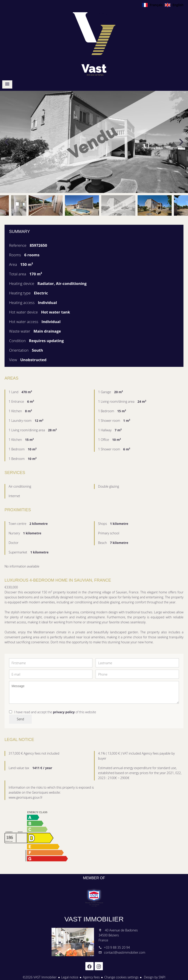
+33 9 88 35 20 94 (117, 947)
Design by (154, 977)
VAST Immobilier (94, 919)
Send (20, 719)
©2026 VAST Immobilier (40, 977)
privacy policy (64, 712)
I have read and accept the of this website (55, 712)
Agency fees (91, 977)
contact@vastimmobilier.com (125, 952)
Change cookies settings (121, 977)
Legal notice (70, 977)
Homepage (94, 44)
